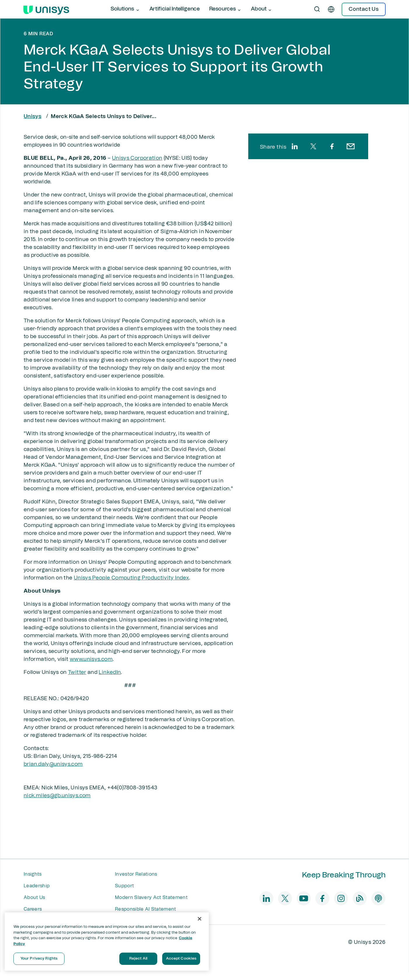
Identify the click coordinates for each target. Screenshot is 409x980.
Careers (33, 909)
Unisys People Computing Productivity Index (131, 578)
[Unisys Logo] (46, 9)
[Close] (200, 919)
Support (124, 886)
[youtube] (304, 898)
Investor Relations (136, 874)
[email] (351, 146)
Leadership (37, 886)
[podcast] (378, 898)
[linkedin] (295, 146)
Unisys (33, 117)
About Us (34, 898)
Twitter (77, 672)
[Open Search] (317, 9)
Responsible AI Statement (146, 909)
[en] (331, 9)
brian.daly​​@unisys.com (53, 764)
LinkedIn (110, 672)
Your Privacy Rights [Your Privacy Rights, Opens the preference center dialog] (39, 959)
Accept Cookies (181, 959)
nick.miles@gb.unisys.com (57, 796)
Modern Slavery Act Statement (151, 898)
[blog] (360, 898)
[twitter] (313, 146)
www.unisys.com (91, 659)
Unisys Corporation (137, 158)
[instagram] (341, 898)
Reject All (138, 959)
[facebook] (332, 146)
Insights (33, 874)
